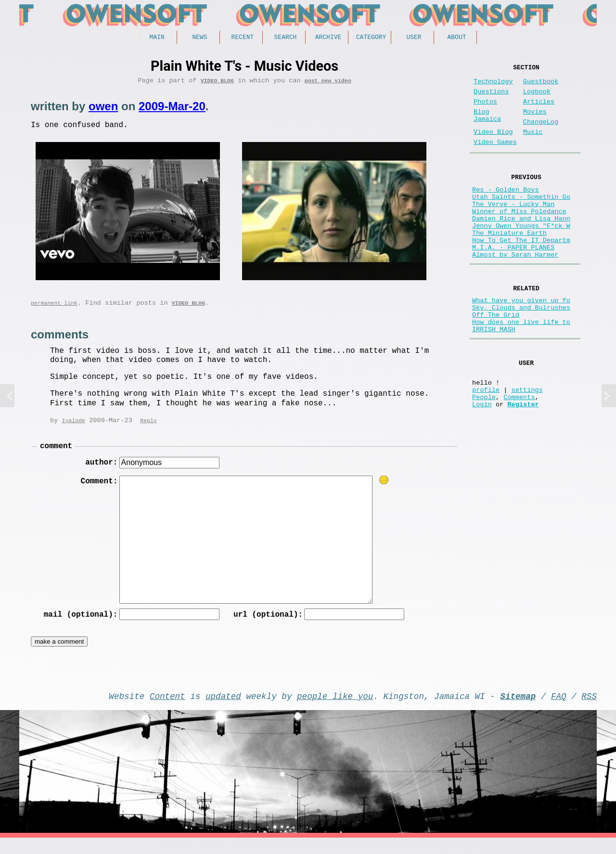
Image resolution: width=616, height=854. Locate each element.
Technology (493, 85)
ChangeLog (541, 134)
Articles (539, 110)
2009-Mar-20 (172, 110)
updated (223, 710)
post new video (328, 84)
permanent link (54, 310)
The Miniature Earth (509, 264)
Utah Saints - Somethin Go (521, 218)
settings (527, 445)
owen (103, 110)
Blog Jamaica (487, 126)
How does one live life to (521, 368)
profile (486, 445)
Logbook (537, 97)
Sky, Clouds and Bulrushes (521, 349)
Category (371, 38)
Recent (243, 38)
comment (56, 455)
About (456, 38)
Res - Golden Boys (506, 209)
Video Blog (217, 84)
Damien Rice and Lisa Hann (521, 245)
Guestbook (541, 85)
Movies (535, 122)
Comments (519, 454)
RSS (589, 710)
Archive (328, 38)
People (484, 454)
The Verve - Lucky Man (513, 227)
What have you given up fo (521, 340)
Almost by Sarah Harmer (515, 291)
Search (286, 38)
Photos (485, 110)
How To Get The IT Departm (521, 273)
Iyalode (73, 428)
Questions (491, 97)
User (414, 38)
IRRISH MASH (494, 377)
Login (482, 463)
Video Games (495, 158)
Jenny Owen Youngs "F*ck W (521, 254)
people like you (335, 710)
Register (523, 463)
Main (157, 38)
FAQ (559, 710)
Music (533, 146)
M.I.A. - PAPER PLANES (513, 282)
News (199, 38)
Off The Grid (496, 358)
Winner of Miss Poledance (519, 236)
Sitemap (518, 710)
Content (167, 710)
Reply (148, 428)
